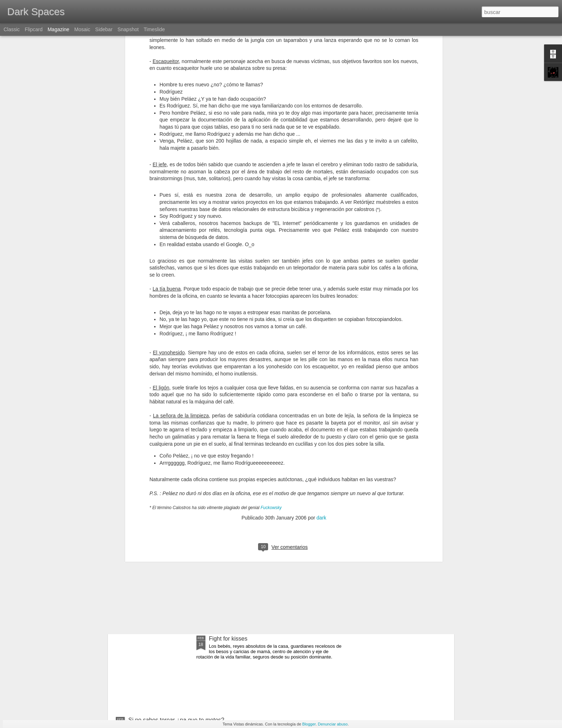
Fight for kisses (228, 639)
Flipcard (34, 29)
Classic (12, 29)
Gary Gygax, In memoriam (243, 502)
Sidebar (104, 29)
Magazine (59, 29)
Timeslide (154, 29)
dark (321, 404)
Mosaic (82, 29)
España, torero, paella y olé (163, 583)
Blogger (309, 724)
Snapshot (128, 29)
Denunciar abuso (333, 724)
